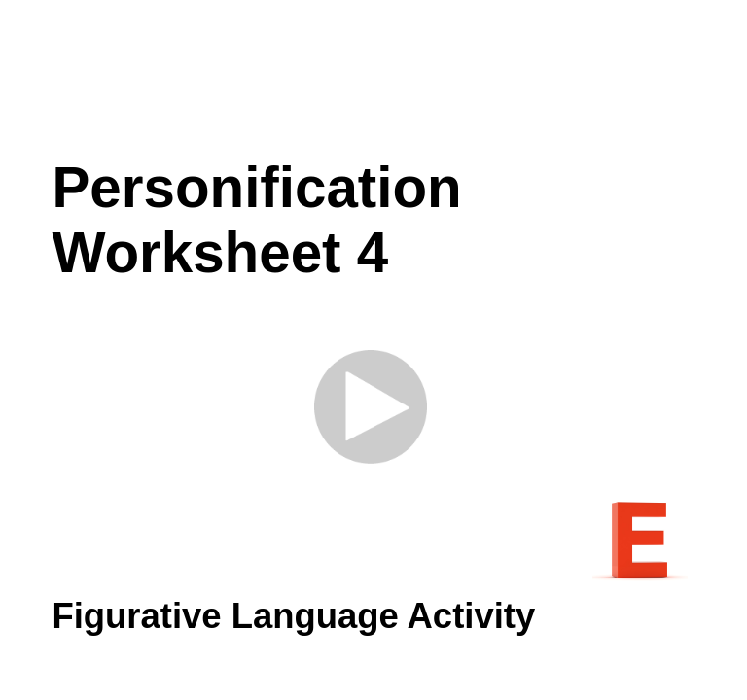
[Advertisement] (391, 78)
